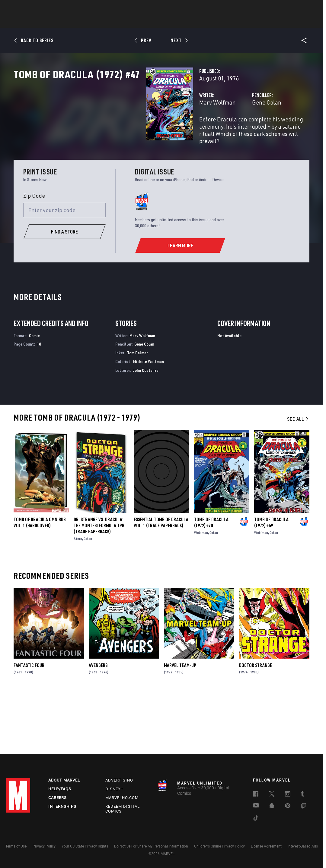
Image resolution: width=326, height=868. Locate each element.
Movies (153, 21)
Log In (28, 8)
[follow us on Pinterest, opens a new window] (288, 806)
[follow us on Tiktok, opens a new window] (256, 819)
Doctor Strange (256, 722)
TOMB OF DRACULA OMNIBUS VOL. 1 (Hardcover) (40, 579)
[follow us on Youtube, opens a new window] (256, 806)
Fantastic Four (29, 722)
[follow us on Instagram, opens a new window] (288, 795)
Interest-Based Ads (303, 846)
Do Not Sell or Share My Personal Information (151, 846)
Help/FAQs (60, 789)
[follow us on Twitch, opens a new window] (304, 807)
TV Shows (180, 21)
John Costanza (146, 427)
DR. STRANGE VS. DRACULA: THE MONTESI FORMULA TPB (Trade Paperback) (99, 582)
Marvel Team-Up (180, 722)
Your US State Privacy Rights (85, 846)
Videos (229, 21)
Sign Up (48, 8)
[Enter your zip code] (65, 267)
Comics (94, 21)
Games (206, 21)
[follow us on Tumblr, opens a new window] (303, 795)
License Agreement (266, 846)
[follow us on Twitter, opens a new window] (272, 795)
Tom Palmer (137, 410)
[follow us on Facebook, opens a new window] (256, 795)
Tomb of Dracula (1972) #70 (211, 579)
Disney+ (114, 789)
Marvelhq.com (122, 798)
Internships (62, 806)
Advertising (119, 780)
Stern (78, 595)
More (251, 21)
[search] (309, 8)
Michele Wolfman (149, 419)
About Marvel (64, 780)
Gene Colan (220, 129)
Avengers (98, 722)
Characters (124, 21)
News (72, 21)
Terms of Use (16, 846)
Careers (58, 798)
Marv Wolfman (125, 129)
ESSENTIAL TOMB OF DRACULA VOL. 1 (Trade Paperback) (161, 579)
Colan (88, 595)
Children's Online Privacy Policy (219, 846)
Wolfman (201, 589)
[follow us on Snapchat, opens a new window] (272, 807)
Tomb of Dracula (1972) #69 (271, 579)
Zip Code (34, 253)
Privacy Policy (44, 846)
